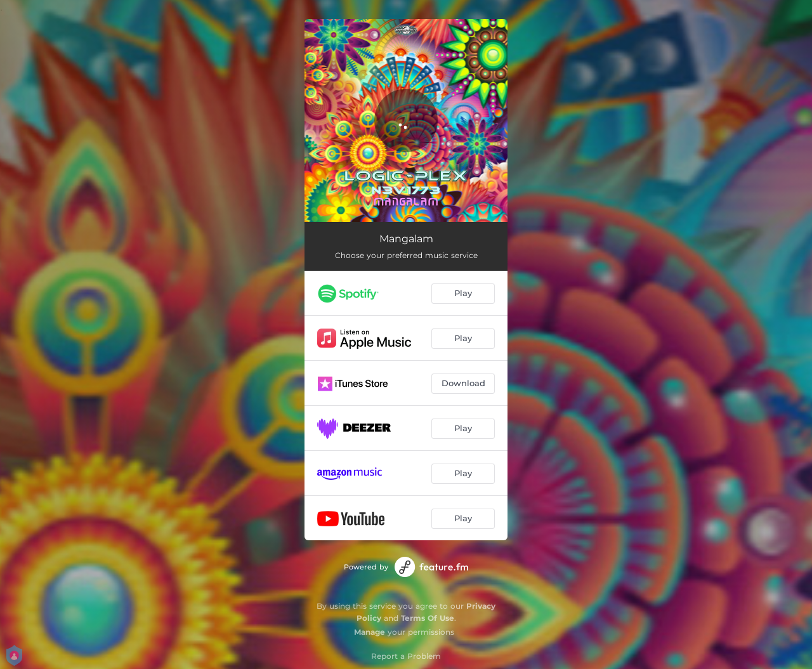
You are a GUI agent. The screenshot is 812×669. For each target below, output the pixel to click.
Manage (370, 632)
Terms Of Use (428, 618)
